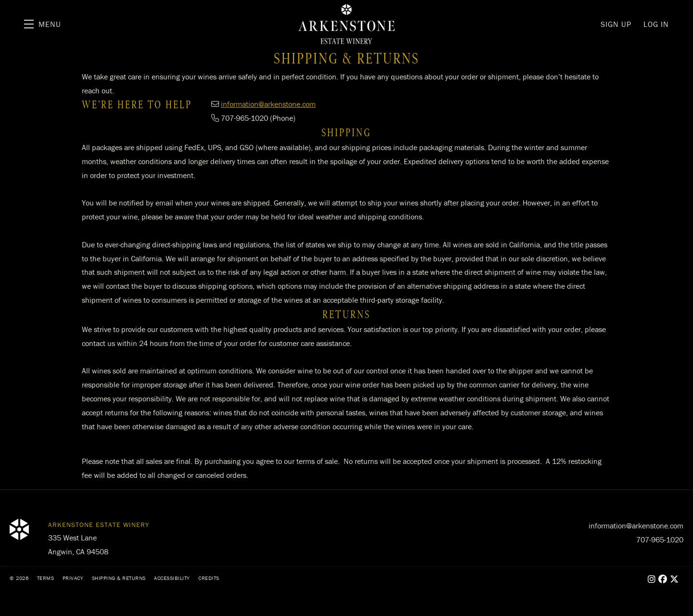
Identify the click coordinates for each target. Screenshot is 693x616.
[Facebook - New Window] (663, 579)
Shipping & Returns (119, 578)
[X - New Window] (674, 579)
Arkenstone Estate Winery (346, 24)
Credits (209, 578)
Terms (46, 578)
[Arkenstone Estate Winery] (19, 529)
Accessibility (172, 578)
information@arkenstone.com (268, 104)
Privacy (73, 578)
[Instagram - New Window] (652, 579)
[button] (43, 24)
